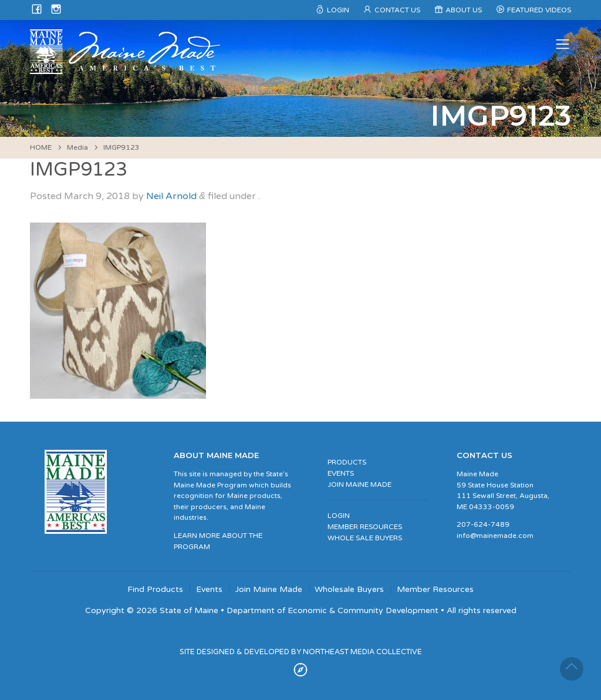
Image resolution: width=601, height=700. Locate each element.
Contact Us (397, 10)
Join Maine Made (269, 590)
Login (338, 10)
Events (209, 590)
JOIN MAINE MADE (359, 484)
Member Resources (435, 590)
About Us (464, 10)
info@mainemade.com (495, 536)
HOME (41, 147)
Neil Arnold (171, 196)
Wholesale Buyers (349, 590)
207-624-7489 (483, 524)
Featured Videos (539, 10)
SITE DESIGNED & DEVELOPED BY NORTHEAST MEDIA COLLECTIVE (301, 652)
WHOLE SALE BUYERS (365, 538)
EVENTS (341, 473)
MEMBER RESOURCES (365, 527)
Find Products (155, 590)
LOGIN (339, 516)
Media (77, 147)
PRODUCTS (347, 462)
